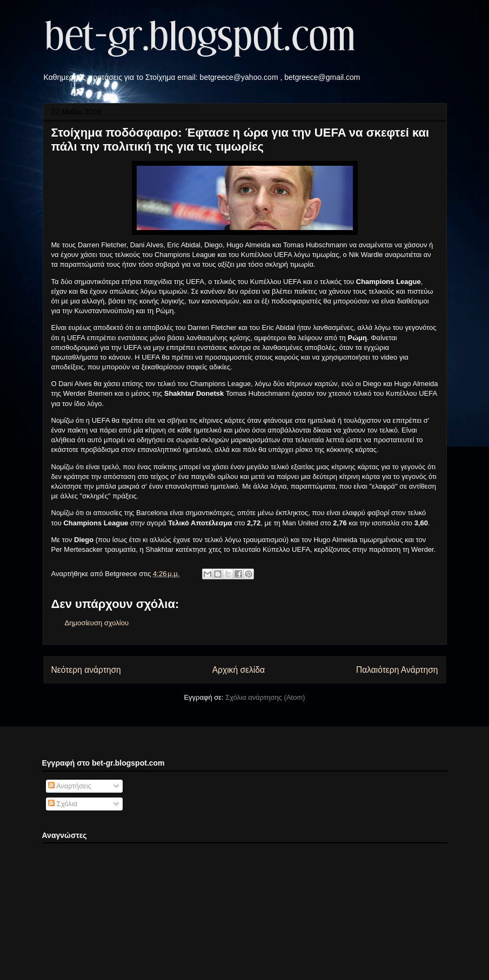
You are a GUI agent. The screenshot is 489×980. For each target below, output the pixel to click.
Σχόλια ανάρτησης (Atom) (265, 697)
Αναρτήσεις (70, 786)
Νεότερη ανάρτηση (86, 670)
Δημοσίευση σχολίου (97, 623)
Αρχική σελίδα (239, 670)
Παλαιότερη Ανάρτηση (397, 670)
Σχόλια (63, 804)
